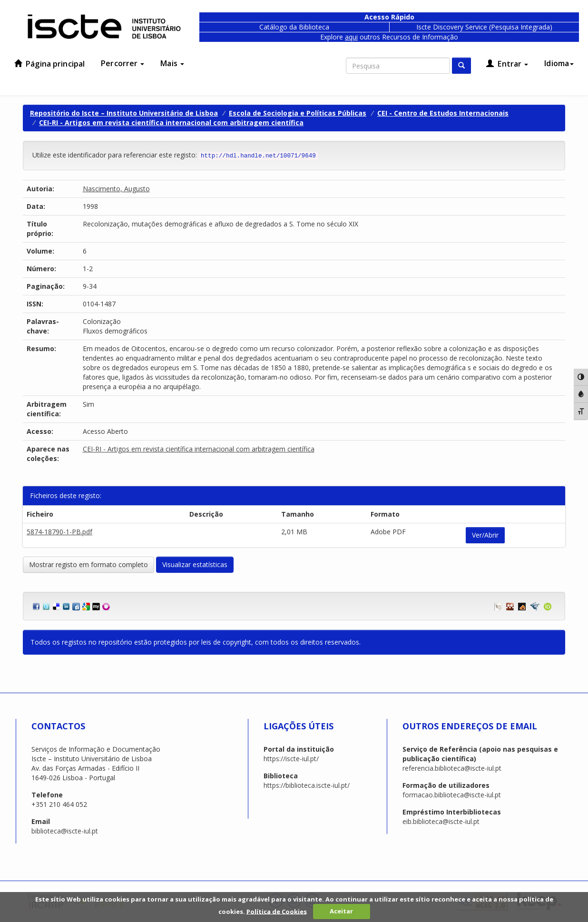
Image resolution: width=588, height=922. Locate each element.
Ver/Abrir (485, 535)
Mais (172, 63)
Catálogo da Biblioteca (294, 27)
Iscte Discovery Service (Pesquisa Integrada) (484, 27)
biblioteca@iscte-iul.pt (65, 831)
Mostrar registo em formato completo (88, 564)
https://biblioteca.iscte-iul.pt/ (307, 785)
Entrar (507, 64)
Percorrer (122, 63)
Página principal (49, 64)
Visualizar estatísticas (195, 564)
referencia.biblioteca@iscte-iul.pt (452, 768)
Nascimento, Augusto (116, 189)
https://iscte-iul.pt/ (291, 759)
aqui (351, 37)
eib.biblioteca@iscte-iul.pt (441, 821)
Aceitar (341, 911)
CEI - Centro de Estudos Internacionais (443, 113)
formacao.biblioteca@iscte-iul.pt (452, 795)
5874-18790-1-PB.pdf (59, 532)
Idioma (559, 63)
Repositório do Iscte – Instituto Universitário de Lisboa (124, 113)
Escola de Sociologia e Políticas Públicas (298, 113)
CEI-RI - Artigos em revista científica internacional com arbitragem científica (171, 123)
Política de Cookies (277, 911)
